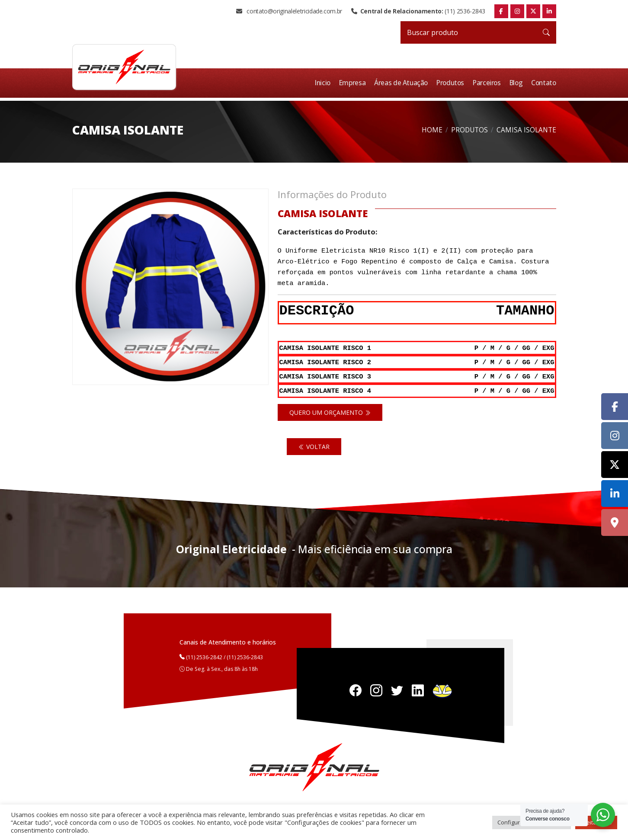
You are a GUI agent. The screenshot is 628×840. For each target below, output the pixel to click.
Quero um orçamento (330, 410)
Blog (517, 83)
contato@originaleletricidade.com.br (289, 11)
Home (432, 130)
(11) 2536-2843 (418, 11)
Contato (544, 83)
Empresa (356, 83)
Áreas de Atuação (404, 83)
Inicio (327, 83)
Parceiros (489, 83)
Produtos (452, 83)
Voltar (314, 444)
